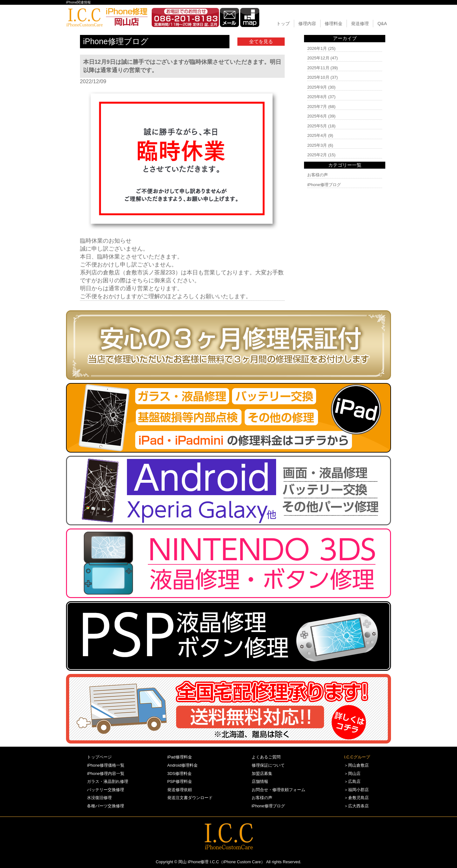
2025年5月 (317, 126)
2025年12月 (318, 58)
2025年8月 (317, 97)
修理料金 (334, 24)
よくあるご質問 (266, 757)
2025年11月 (318, 68)
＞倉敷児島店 (356, 798)
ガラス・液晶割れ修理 (108, 781)
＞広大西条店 (356, 806)
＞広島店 (352, 781)
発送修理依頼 (180, 790)
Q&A (382, 24)
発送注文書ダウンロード (190, 798)
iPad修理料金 (180, 757)
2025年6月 (317, 116)
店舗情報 (260, 781)
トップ (283, 24)
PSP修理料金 (180, 781)
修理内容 (307, 24)
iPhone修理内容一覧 (106, 774)
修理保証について (268, 765)
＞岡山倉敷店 (356, 765)
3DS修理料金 (179, 774)
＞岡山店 (352, 774)
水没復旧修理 (99, 798)
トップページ (99, 757)
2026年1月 (317, 48)
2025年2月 (317, 155)
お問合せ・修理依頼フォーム (278, 790)
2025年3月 (317, 145)
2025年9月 (317, 87)
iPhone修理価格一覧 (106, 765)
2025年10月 (318, 77)
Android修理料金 (182, 765)
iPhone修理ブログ (324, 185)
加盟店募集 (262, 774)
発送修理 (360, 24)
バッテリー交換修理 (106, 790)
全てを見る (261, 41)
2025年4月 (317, 135)
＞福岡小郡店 (356, 790)
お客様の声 (318, 175)
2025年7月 (317, 107)
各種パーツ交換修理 (106, 806)
